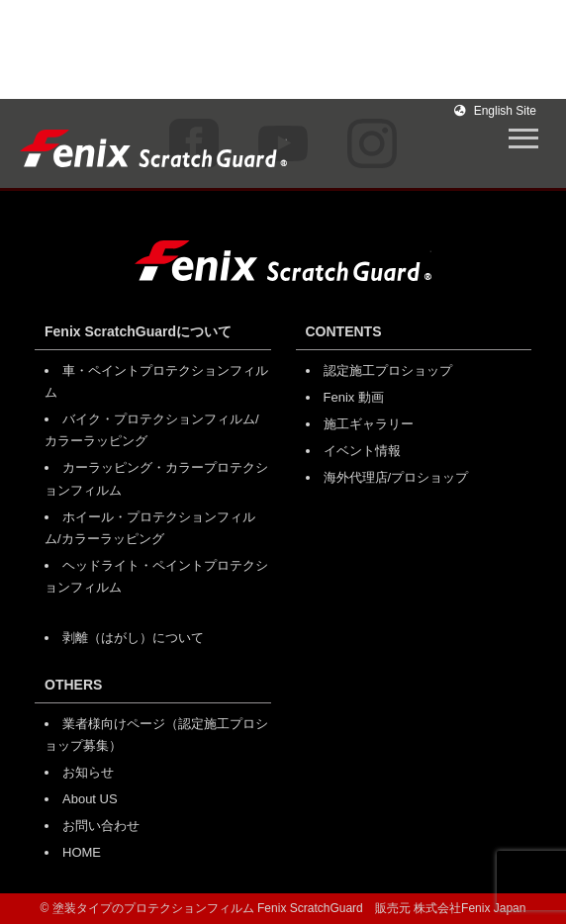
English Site (495, 111)
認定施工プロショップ (388, 370)
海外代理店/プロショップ (396, 477)
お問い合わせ (101, 826)
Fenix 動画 (354, 397)
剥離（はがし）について (133, 638)
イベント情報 (362, 451)
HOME (82, 852)
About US (90, 799)
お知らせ (88, 772)
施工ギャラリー (369, 424)
